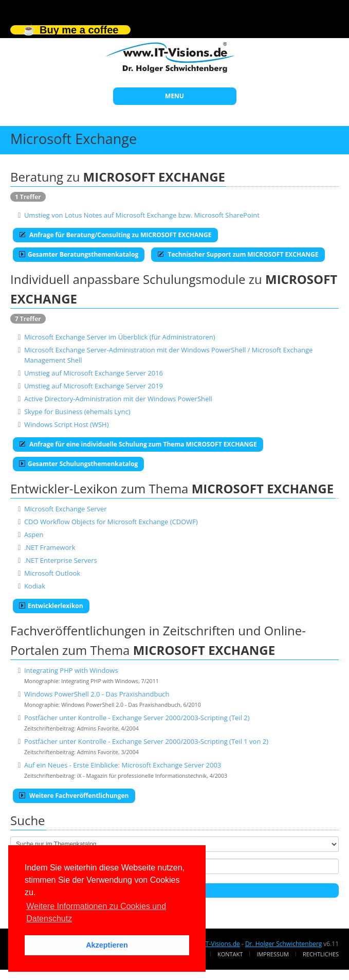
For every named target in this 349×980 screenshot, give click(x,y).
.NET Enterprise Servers (61, 560)
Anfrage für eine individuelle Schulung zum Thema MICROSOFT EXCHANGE (138, 444)
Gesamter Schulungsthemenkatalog (78, 464)
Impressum (272, 954)
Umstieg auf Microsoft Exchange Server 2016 (94, 373)
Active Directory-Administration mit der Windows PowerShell (118, 399)
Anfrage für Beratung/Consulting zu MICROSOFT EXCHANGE (115, 235)
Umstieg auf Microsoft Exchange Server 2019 (94, 386)
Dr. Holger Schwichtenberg (283, 944)
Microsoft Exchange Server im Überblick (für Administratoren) (120, 337)
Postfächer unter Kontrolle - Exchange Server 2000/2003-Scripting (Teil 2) (137, 718)
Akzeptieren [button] (107, 945)
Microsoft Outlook (52, 573)
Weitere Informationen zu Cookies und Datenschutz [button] (96, 912)
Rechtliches (321, 954)
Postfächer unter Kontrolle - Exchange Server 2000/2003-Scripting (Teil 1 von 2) (146, 741)
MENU (174, 96)
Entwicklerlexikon (51, 606)
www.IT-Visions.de (214, 944)
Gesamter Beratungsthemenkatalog (79, 254)
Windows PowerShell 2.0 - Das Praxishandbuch (97, 694)
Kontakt (230, 954)
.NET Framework (50, 547)
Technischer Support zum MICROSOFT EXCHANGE (238, 254)
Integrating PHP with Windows (71, 670)
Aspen (34, 534)
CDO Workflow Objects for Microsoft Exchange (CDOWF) (111, 522)
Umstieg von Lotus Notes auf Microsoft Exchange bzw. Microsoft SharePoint (142, 215)
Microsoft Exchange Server (66, 509)
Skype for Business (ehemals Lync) (77, 412)
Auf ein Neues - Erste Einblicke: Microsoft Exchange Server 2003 (123, 765)
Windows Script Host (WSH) (67, 424)
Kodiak (35, 586)
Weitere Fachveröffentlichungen (74, 796)
